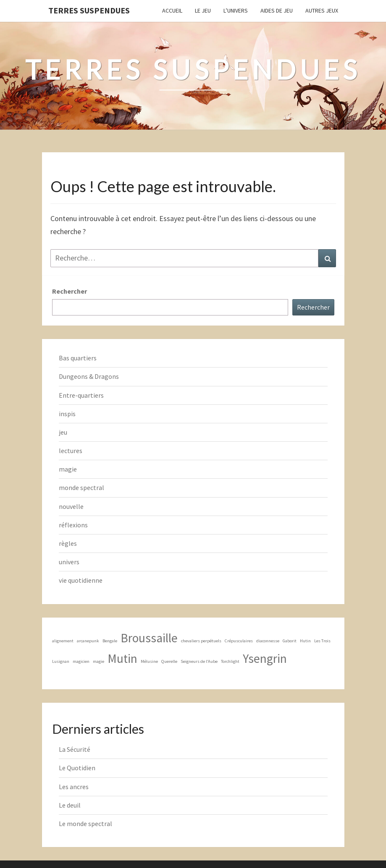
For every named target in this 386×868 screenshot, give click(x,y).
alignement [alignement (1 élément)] (63, 641)
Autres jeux (322, 10)
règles (68, 543)
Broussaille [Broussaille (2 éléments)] (149, 638)
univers (69, 562)
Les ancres (74, 787)
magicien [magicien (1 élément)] (81, 661)
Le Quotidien (77, 768)
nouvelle (71, 506)
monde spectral (81, 487)
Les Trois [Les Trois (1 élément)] (322, 641)
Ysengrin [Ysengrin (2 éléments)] (265, 658)
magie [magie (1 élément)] (98, 661)
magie (68, 469)
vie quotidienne (81, 580)
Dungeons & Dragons (89, 376)
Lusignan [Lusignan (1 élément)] (61, 661)
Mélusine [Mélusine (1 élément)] (149, 661)
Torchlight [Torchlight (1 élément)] (230, 661)
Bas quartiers (78, 358)
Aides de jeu (277, 10)
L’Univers (236, 10)
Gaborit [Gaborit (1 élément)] (290, 641)
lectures (71, 451)
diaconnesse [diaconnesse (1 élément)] (268, 641)
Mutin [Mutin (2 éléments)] (122, 658)
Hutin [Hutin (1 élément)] (305, 641)
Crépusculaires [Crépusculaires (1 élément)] (239, 641)
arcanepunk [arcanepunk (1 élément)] (88, 641)
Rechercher (70, 291)
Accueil (172, 10)
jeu (63, 432)
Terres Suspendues (89, 10)
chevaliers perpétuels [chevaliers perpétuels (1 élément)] (201, 641)
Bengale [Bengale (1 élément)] (110, 641)
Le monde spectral (85, 824)
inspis (67, 414)
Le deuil (70, 805)
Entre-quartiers (81, 395)
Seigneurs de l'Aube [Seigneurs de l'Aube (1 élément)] (199, 661)
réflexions (73, 525)
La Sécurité (75, 749)
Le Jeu (203, 10)
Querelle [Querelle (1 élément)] (169, 661)
